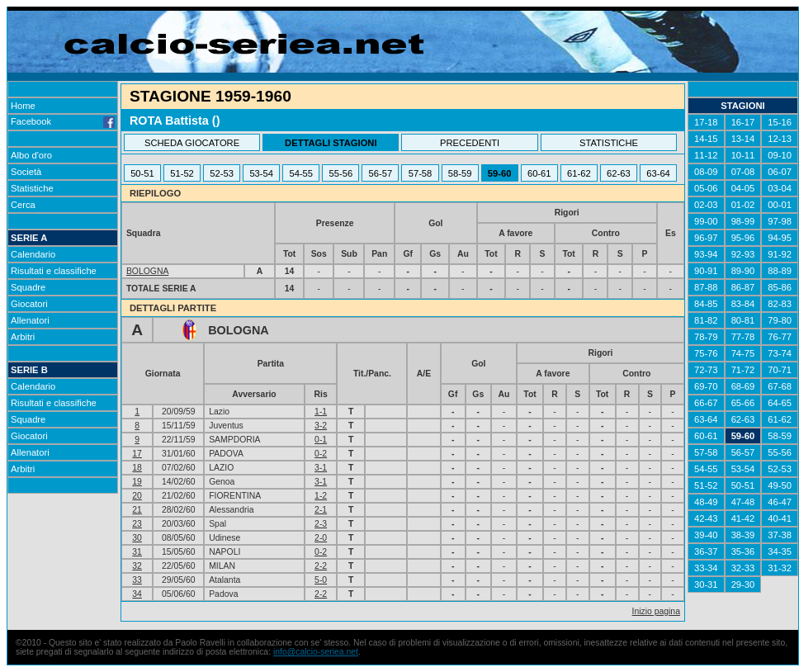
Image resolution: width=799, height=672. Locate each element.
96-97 (706, 238)
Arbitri (23, 337)
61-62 (579, 173)
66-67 (706, 403)
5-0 (321, 580)
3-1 (321, 468)
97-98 (780, 221)
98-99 (743, 221)
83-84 (743, 304)
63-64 (658, 173)
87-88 (706, 287)
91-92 (780, 254)
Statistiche (32, 188)
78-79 (706, 337)
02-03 (706, 205)
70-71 (780, 370)
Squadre (28, 287)
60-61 (539, 173)
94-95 (780, 238)
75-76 (706, 353)
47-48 (743, 502)
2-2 (321, 566)
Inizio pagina (656, 611)
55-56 (341, 173)
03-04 (780, 188)
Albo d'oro (31, 155)
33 (137, 580)
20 (137, 496)
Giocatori (29, 304)
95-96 (743, 238)
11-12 (706, 155)
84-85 (706, 304)
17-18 (706, 122)
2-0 (321, 538)
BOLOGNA (147, 271)
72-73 (706, 370)
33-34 (706, 568)
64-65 (780, 403)
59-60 (500, 173)
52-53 (222, 173)
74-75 (743, 353)
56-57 (381, 173)
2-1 (321, 510)
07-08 (743, 172)
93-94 (706, 254)
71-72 (743, 370)
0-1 (321, 440)
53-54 (261, 173)
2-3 (321, 524)
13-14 (743, 139)
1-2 (321, 496)
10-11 (743, 155)
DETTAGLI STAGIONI (331, 143)
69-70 (706, 386)
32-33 (743, 568)
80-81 (743, 320)
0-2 (321, 454)
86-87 (743, 287)
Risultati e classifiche (54, 271)
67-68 (780, 386)
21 (137, 510)
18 (137, 468)
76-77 (780, 337)
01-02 (743, 205)
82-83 (780, 304)
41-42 (743, 518)
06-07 (780, 172)
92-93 (743, 254)
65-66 (743, 403)
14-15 (706, 139)
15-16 (780, 122)
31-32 (780, 568)
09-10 (780, 155)
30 (137, 538)
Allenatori (30, 320)
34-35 (780, 551)
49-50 (780, 485)
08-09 (706, 172)
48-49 (706, 502)
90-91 (706, 271)
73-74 (780, 353)
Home (23, 106)
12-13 (780, 139)
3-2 (321, 426)
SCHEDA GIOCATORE (192, 143)
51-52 (182, 173)
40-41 (780, 518)
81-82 (706, 320)
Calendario (33, 254)
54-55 (301, 173)
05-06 (706, 188)
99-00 (706, 221)
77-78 (743, 337)
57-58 (421, 173)
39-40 (706, 535)
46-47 (780, 502)
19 (137, 482)
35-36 (743, 551)
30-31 (706, 584)
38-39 (743, 535)
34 (137, 594)
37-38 (780, 535)
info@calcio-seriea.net (316, 652)
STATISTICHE (609, 143)
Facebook (63, 121)
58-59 (460, 173)
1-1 (321, 412)
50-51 (142, 173)
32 (137, 566)
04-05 (743, 188)
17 (137, 454)
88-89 (780, 271)
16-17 (743, 122)
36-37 (706, 551)
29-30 (743, 584)
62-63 (619, 173)
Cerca (23, 205)
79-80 (780, 320)
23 (137, 524)
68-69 (743, 386)
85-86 (780, 287)
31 (137, 552)
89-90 (743, 271)
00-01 (780, 205)
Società (26, 172)
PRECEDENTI (470, 143)
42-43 (706, 518)
